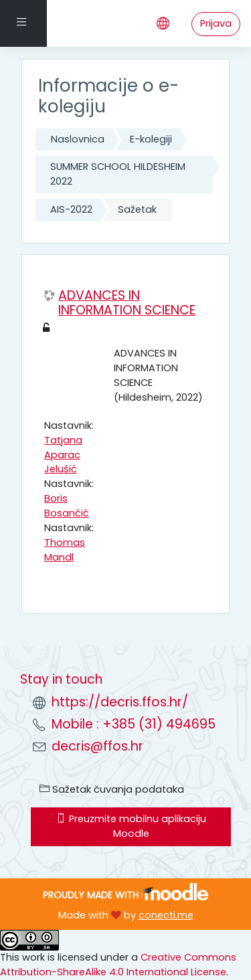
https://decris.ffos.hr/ (120, 702)
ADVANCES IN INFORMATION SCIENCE (127, 303)
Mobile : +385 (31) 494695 (134, 724)
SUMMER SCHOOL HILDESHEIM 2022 (118, 174)
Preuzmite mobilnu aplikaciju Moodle (131, 826)
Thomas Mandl (65, 550)
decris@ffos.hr (97, 746)
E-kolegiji (151, 139)
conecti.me (166, 915)
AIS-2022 (71, 209)
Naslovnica (78, 139)
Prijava (216, 23)
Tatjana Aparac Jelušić (63, 455)
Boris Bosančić (67, 506)
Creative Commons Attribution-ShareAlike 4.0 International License (118, 965)
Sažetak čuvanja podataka (112, 789)
